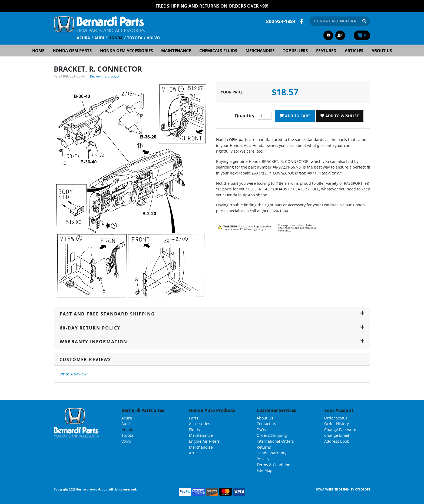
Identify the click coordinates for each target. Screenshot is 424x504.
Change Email (337, 435)
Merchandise (260, 50)
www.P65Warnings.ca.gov (249, 229)
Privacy (263, 458)
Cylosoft (363, 489)
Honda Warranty (271, 453)
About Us (382, 50)
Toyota (135, 37)
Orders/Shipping (272, 435)
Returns (264, 447)
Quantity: (245, 116)
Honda (116, 37)
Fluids (194, 429)
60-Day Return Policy (212, 328)
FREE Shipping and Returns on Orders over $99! (212, 6)
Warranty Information (212, 342)
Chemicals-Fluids (218, 50)
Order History (337, 423)
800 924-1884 (281, 21)
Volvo (153, 37)
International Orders (275, 441)
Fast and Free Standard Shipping (212, 314)
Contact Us (266, 423)
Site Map (265, 470)
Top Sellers (295, 50)
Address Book (337, 441)
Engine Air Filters (204, 441)
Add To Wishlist (340, 115)
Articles (354, 50)
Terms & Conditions (274, 464)
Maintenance (176, 50)
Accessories (200, 423)
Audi (99, 37)
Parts (194, 418)
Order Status (336, 418)
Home (38, 50)
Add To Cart (295, 115)
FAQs (261, 429)
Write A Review (73, 374)
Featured (326, 50)
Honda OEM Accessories (126, 50)
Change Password (340, 429)
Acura (83, 37)
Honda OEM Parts (72, 50)
